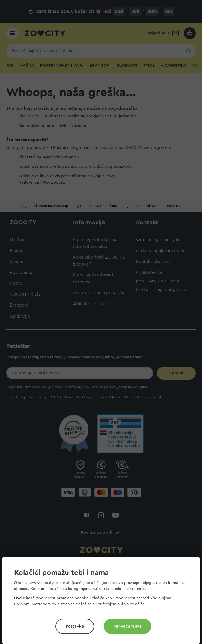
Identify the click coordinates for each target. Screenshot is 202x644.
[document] (103, 603)
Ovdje (19, 598)
